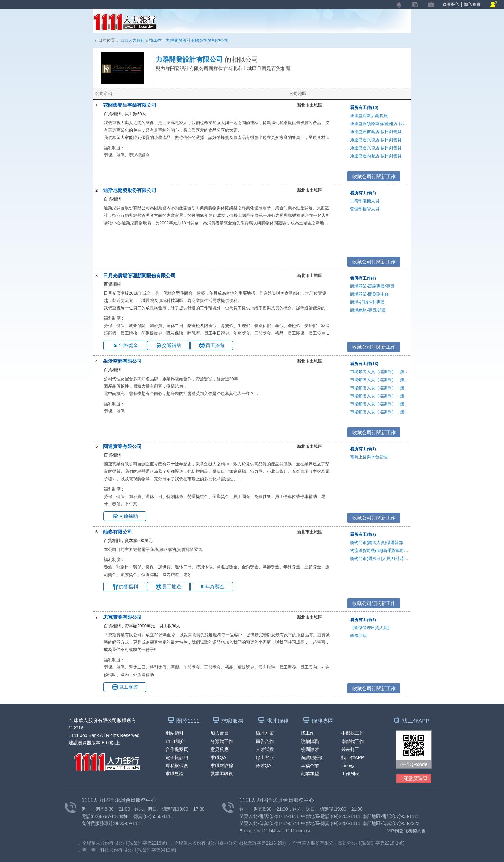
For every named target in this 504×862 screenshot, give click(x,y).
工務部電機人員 (365, 201)
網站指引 (175, 733)
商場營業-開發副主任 (369, 294)
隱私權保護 (177, 766)
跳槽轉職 (310, 741)
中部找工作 (353, 733)
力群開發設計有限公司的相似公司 (197, 40)
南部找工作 (353, 741)
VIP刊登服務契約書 (406, 831)
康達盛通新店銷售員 (369, 116)
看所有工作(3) (363, 534)
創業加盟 (310, 774)
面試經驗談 (312, 757)
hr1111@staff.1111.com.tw (284, 831)
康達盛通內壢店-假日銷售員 (376, 156)
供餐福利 (128, 587)
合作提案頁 (177, 749)
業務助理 (358, 636)
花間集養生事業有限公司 (130, 105)
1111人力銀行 (125, 22)
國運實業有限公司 (122, 446)
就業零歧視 (222, 774)
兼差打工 (350, 749)
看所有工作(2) (363, 193)
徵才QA (264, 766)
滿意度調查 (414, 779)
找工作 (155, 40)
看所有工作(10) (364, 108)
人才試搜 (265, 749)
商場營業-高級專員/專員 (372, 286)
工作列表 (350, 774)
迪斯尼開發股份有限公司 (130, 190)
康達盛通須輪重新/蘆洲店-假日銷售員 (385, 124)
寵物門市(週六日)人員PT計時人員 (381, 559)
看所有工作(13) (364, 364)
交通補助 (172, 345)
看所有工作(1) (363, 449)
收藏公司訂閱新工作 (374, 176)
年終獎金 (128, 345)
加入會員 (472, 4)
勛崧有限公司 (118, 532)
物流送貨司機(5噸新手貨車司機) (380, 550)
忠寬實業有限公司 (122, 617)
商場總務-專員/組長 (368, 310)
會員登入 (451, 4)
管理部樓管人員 (365, 209)
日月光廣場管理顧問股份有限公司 (139, 275)
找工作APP (353, 757)
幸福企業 (310, 766)
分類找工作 (222, 741)
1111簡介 (175, 741)
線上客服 (265, 757)
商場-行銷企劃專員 (367, 302)
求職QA (218, 757)
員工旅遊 (215, 345)
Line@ (348, 766)
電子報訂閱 (177, 757)
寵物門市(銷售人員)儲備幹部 (377, 542)
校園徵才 (310, 749)
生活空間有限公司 (122, 361)
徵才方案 (265, 733)
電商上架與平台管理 (369, 457)
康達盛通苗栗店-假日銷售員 (376, 132)
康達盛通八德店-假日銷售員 (376, 140)
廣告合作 (265, 741)
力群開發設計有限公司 (189, 60)
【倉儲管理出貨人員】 (371, 628)
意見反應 (220, 749)
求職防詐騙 (222, 766)
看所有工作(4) (363, 278)
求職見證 (175, 774)
